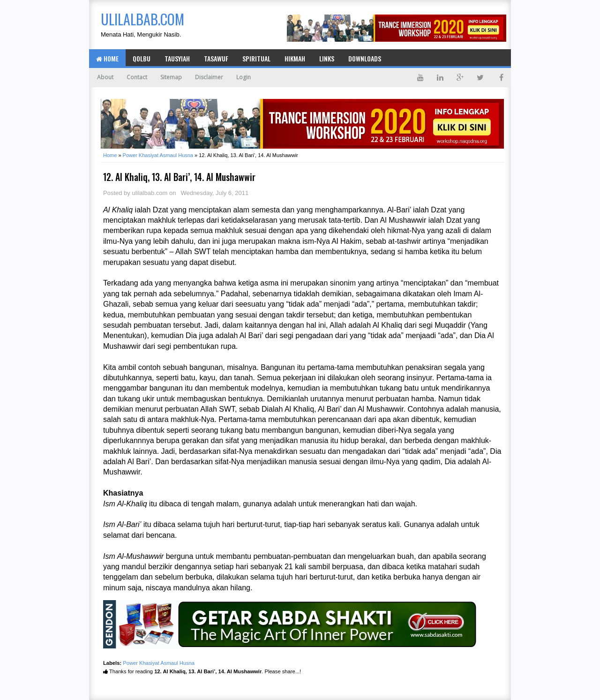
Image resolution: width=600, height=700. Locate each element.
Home (107, 58)
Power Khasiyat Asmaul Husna (159, 663)
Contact (137, 77)
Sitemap (171, 77)
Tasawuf (216, 58)
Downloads (365, 58)
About (105, 77)
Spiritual (256, 58)
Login (244, 77)
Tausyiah (177, 58)
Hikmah (295, 58)
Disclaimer (209, 77)
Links (327, 58)
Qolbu (142, 58)
